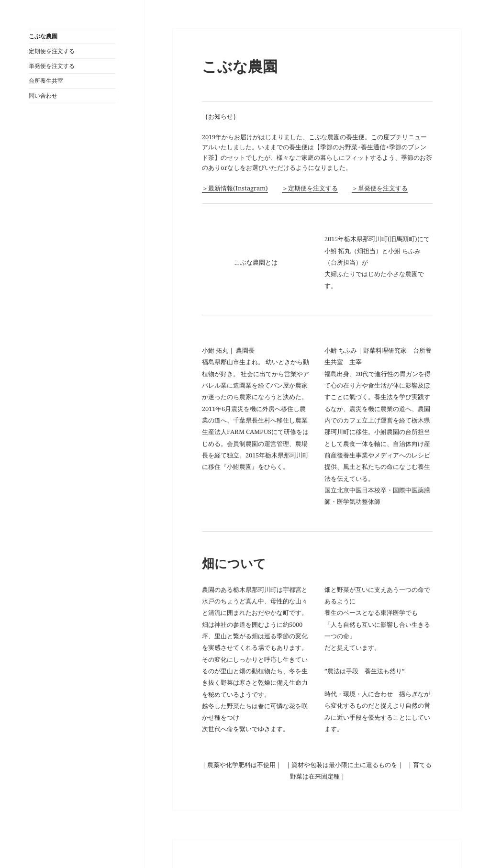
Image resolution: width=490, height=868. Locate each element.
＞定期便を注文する (310, 188)
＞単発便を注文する (380, 188)
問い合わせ (43, 95)
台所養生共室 (46, 81)
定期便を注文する (52, 51)
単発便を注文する (52, 66)
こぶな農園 (43, 36)
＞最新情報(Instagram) (235, 188)
